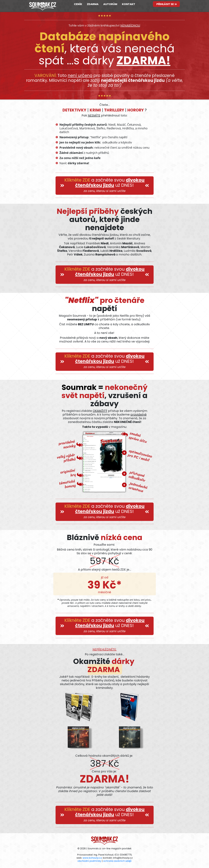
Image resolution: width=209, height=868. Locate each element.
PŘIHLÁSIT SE (166, 4)
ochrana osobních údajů (117, 861)
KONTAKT (129, 4)
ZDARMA (93, 4)
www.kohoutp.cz (92, 858)
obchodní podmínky (89, 861)
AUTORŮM (110, 4)
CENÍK (78, 4)
